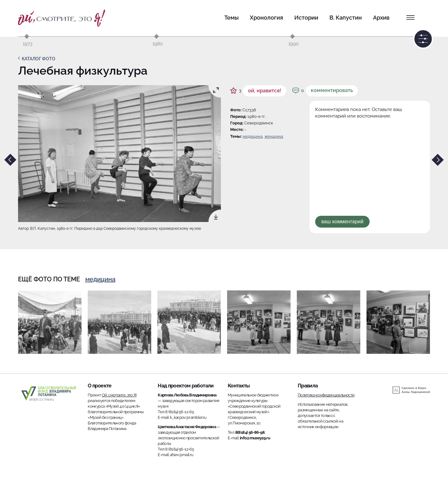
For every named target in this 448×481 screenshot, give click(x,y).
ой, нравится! (265, 91)
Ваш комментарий (343, 222)
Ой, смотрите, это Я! (119, 395)
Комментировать (332, 90)
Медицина (253, 136)
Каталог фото (39, 59)
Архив (381, 18)
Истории (306, 18)
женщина (274, 136)
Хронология (266, 18)
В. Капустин (346, 18)
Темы (231, 18)
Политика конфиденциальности (326, 395)
